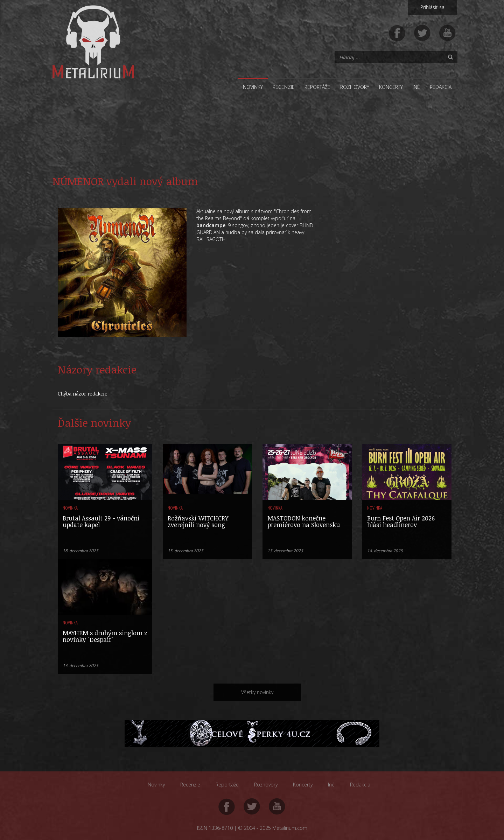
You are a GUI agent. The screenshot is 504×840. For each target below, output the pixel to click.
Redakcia (441, 87)
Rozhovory (355, 87)
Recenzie (284, 87)
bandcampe (211, 225)
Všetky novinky (257, 692)
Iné (416, 87)
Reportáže (317, 87)
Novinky (253, 87)
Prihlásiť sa (432, 7)
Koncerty (391, 87)
